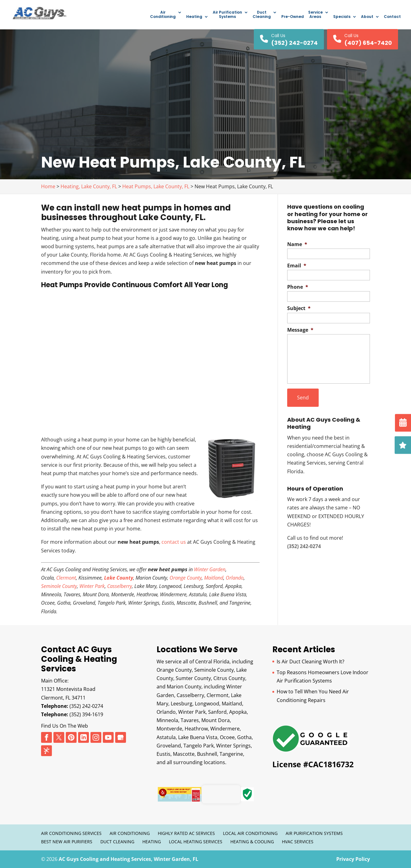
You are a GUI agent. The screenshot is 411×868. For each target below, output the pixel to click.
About (367, 17)
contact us (174, 542)
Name (297, 244)
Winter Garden (210, 569)
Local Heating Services (196, 842)
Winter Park (92, 586)
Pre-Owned (293, 17)
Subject (299, 308)
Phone (298, 287)
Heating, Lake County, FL (89, 186)
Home (48, 186)
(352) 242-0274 (86, 706)
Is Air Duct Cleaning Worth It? (310, 662)
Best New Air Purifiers (67, 842)
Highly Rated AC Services (186, 833)
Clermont (66, 578)
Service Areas (315, 15)
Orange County (186, 578)
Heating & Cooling (252, 842)
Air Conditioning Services (71, 833)
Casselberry (120, 586)
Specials (342, 17)
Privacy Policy (353, 859)
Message (300, 330)
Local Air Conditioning (250, 833)
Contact (392, 17)
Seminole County (59, 586)
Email (297, 266)
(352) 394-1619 (86, 714)
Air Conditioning (163, 15)
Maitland (214, 578)
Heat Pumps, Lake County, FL (156, 186)
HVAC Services (298, 842)
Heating (194, 17)
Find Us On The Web (65, 726)
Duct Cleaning (262, 15)
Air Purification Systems (227, 15)
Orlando (235, 578)
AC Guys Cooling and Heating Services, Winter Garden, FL (128, 859)
